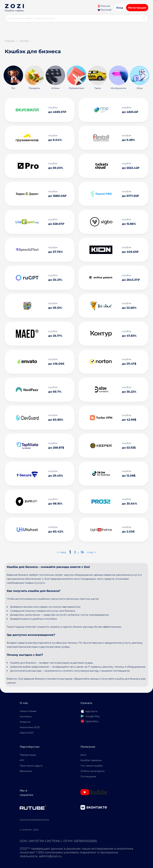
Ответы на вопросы (93, 771)
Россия (104, 6)
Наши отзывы (28, 711)
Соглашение (88, 776)
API (22, 760)
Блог (84, 755)
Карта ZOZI (27, 733)
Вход (120, 8)
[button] (145, 75)
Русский (104, 10)
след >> (92, 552)
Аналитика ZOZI (30, 727)
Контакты (26, 716)
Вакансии (26, 771)
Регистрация (137, 8)
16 (82, 552)
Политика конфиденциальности (34, 820)
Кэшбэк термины (91, 760)
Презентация (28, 755)
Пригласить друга (31, 766)
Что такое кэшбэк (92, 766)
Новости (25, 722)
